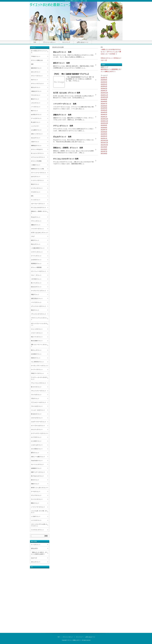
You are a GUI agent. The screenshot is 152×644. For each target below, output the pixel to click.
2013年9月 (104, 125)
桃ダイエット (35, 111)
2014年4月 (104, 110)
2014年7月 (104, 104)
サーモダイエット (36, 491)
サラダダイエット (36, 192)
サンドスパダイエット (37, 499)
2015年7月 (104, 78)
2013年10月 (104, 123)
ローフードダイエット (37, 370)
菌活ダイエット (35, 99)
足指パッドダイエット (37, 134)
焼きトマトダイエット (37, 337)
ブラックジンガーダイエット (39, 314)
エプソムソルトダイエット (38, 157)
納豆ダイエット (35, 240)
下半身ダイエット (36, 56)
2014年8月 (104, 102)
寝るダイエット (35, 184)
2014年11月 (104, 95)
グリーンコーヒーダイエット (39, 173)
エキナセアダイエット (37, 418)
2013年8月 (104, 128)
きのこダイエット (36, 72)
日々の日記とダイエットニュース (39, 52)
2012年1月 (104, 138)
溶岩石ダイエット (36, 358)
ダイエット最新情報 (36, 267)
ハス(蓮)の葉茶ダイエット (38, 248)
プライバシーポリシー (49, 42)
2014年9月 (104, 99)
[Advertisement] (38, 597)
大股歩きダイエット (36, 91)
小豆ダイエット (35, 398)
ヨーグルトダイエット (37, 188)
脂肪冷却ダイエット (36, 68)
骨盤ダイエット (35, 295)
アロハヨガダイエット (37, 406)
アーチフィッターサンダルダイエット (39, 378)
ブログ (33, 236)
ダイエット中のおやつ (37, 149)
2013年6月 (104, 132)
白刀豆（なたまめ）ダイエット (39, 233)
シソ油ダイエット (36, 516)
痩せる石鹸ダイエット (37, 341)
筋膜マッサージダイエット (38, 472)
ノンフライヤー (35, 126)
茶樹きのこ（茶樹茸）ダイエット (39, 212)
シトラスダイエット (36, 520)
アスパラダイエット (36, 395)
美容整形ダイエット (36, 264)
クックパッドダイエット (37, 180)
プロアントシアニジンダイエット (39, 319)
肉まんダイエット (36, 244)
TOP (35, 42)
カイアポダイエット (36, 437)
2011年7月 (104, 151)
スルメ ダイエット (36, 275)
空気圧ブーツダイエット (37, 373)
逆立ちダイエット (36, 87)
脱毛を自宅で (35, 548)
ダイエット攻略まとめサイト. (75, 640)
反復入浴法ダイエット (37, 298)
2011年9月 (104, 147)
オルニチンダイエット (37, 429)
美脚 (32, 64)
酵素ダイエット (35, 503)
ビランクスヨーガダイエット (39, 306)
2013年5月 (104, 134)
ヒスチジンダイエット (37, 252)
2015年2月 (104, 89)
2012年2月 (104, 136)
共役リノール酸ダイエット (38, 457)
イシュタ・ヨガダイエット (38, 410)
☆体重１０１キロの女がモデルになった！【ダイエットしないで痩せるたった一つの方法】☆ (111, 52)
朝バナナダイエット (36, 387)
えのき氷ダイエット (36, 260)
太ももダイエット (36, 138)
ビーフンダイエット (36, 256)
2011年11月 (104, 143)
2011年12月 (104, 141)
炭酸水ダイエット (36, 225)
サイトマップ (66, 42)
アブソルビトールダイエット (39, 402)
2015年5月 (104, 82)
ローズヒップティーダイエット (39, 366)
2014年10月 (104, 97)
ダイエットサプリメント (37, 84)
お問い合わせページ (83, 42)
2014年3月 (104, 112)
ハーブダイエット (36, 107)
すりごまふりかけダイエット (39, 208)
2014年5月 (104, 108)
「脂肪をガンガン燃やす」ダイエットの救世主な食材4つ (39, 553)
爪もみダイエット (36, 217)
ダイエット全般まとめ (37, 60)
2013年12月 (104, 119)
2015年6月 (104, 80)
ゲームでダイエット (36, 118)
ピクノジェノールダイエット (39, 271)
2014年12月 (104, 93)
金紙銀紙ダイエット (36, 468)
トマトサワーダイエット (37, 229)
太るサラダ (34, 558)
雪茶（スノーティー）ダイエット (39, 345)
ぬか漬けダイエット (36, 114)
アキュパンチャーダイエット (39, 391)
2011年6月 (104, 153)
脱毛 (32, 196)
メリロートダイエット (37, 333)
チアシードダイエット (37, 76)
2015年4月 (104, 84)
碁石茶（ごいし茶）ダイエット (39, 488)
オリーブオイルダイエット (38, 426)
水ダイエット (35, 80)
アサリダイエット (36, 95)
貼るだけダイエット (36, 287)
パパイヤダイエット (36, 302)
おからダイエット (36, 177)
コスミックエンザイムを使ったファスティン (39, 525)
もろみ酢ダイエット (36, 130)
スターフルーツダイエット (38, 204)
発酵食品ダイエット (36, 146)
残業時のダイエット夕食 (37, 169)
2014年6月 (104, 106)
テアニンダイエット (36, 221)
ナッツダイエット (36, 200)
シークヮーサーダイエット (38, 507)
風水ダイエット (35, 310)
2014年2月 (104, 114)
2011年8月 (104, 149)
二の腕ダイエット (36, 165)
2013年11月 (104, 121)
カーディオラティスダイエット (39, 433)
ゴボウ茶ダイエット (36, 279)
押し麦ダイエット (36, 122)
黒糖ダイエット (35, 484)
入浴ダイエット (35, 142)
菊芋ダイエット (35, 453)
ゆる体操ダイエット (36, 354)
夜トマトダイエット (36, 283)
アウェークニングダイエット (39, 383)
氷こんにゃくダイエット (37, 153)
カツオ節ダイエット (36, 441)
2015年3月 (104, 86)
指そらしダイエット (36, 350)
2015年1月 (104, 91)
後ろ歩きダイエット (36, 414)
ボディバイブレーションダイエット (39, 324)
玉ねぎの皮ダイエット (37, 460)
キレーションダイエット (37, 464)
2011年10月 (104, 145)
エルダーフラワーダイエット (39, 422)
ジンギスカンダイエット (37, 530)
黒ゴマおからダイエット (37, 476)
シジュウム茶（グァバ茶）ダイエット (39, 512)
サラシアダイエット (36, 495)
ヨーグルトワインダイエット (39, 291)
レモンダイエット (36, 103)
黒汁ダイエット (35, 480)
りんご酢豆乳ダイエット (37, 362)
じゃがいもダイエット (37, 445)
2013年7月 (104, 130)
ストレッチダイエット (37, 329)
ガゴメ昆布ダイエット (37, 449)
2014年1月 (104, 117)
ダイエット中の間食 (36, 161)
